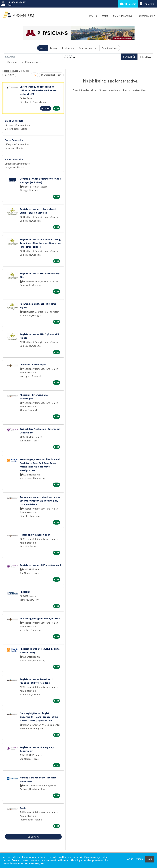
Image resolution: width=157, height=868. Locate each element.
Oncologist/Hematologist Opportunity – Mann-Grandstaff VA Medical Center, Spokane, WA (39, 717)
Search (42, 48)
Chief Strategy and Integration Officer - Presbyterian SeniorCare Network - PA (38, 90)
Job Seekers (128, 4)
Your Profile (123, 16)
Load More (33, 837)
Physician (25, 592)
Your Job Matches (88, 48)
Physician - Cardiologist (33, 364)
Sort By (8, 75)
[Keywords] (33, 57)
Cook (23, 808)
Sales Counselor (14, 121)
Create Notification (51, 75)
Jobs (105, 16)
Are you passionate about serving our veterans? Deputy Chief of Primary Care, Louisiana (41, 501)
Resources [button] (145, 16)
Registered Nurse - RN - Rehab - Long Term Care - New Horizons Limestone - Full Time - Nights (40, 243)
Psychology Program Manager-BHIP (40, 618)
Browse (54, 48)
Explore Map (69, 48)
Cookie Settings (134, 859)
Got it (149, 859)
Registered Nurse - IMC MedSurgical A (41, 565)
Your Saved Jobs (110, 48)
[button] (145, 57)
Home (93, 16)
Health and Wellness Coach (35, 535)
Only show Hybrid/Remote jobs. (24, 62)
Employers (147, 4)
